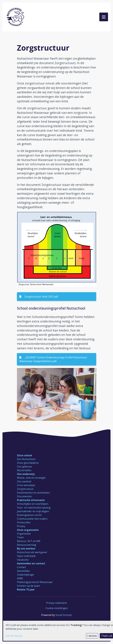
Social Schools (64, 615)
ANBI (20, 578)
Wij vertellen (24, 470)
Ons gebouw (24, 467)
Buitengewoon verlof (29, 515)
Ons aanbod (24, 481)
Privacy (21, 526)
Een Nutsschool (26, 459)
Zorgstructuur (25, 489)
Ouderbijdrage (25, 575)
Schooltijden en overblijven (33, 504)
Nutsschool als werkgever (32, 552)
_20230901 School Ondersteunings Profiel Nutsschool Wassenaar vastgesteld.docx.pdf (53, 359)
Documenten (24, 496)
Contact (21, 567)
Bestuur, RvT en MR (29, 541)
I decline (92, 636)
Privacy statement (57, 603)
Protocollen (24, 522)
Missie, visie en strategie (31, 478)
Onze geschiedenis (28, 463)
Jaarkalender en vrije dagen (33, 511)
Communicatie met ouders (32, 519)
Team (20, 537)
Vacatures (23, 560)
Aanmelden (23, 571)
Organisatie (24, 534)
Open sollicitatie (26, 556)
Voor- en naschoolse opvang (34, 508)
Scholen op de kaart (29, 586)
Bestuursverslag (27, 545)
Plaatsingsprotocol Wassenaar (35, 582)
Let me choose (14, 636)
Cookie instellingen (57, 608)
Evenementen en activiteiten (33, 493)
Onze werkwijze (26, 485)
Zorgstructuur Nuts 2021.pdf (39, 297)
